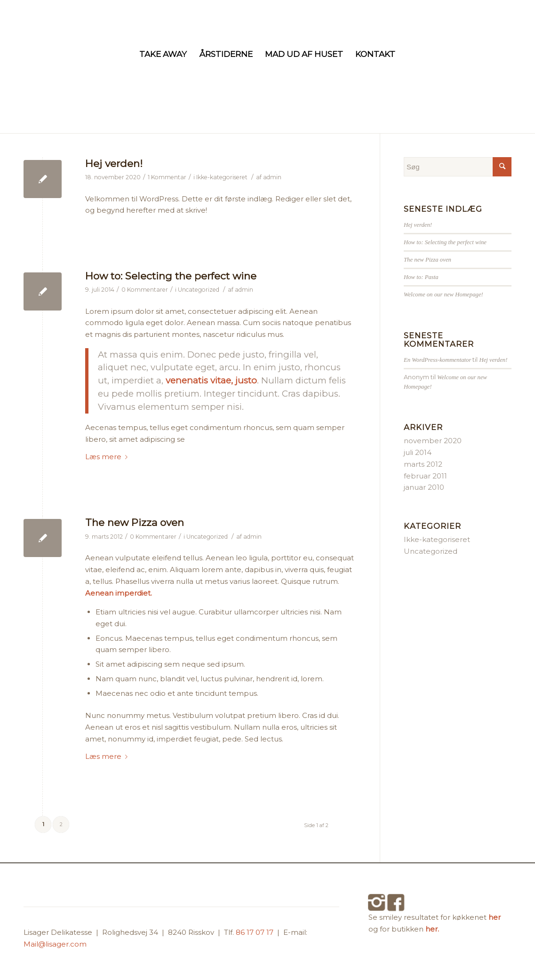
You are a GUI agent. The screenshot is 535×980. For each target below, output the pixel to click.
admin (272, 177)
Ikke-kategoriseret (222, 177)
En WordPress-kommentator (437, 360)
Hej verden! (114, 163)
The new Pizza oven (135, 522)
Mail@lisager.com (55, 944)
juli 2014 (418, 452)
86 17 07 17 (256, 932)
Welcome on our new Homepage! (443, 295)
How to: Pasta (421, 277)
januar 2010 (424, 487)
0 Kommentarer (145, 290)
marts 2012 (423, 464)
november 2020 (433, 441)
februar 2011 (425, 476)
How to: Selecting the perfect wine (171, 276)
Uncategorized (199, 290)
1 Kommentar (167, 177)
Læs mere (108, 457)
